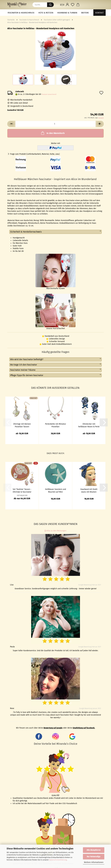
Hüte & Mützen (46, 13)
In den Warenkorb (53, 133)
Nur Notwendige (94, 857)
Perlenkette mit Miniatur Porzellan (55, 425)
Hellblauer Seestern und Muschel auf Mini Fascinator (55, 490)
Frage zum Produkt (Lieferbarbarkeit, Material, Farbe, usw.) (35, 154)
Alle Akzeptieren (94, 850)
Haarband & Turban (67, 13)
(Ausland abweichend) (49, 94)
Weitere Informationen (94, 862)
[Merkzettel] (73, 5)
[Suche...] (50, 5)
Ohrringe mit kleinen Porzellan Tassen (22, 425)
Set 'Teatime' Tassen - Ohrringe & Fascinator (22, 490)
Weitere (85, 13)
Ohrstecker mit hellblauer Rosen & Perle (89, 425)
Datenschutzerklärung (58, 860)
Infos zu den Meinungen (56, 531)
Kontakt (99, 13)
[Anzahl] (55, 124)
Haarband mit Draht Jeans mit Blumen (89, 490)
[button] (62, 5)
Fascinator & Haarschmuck (21, 13)
